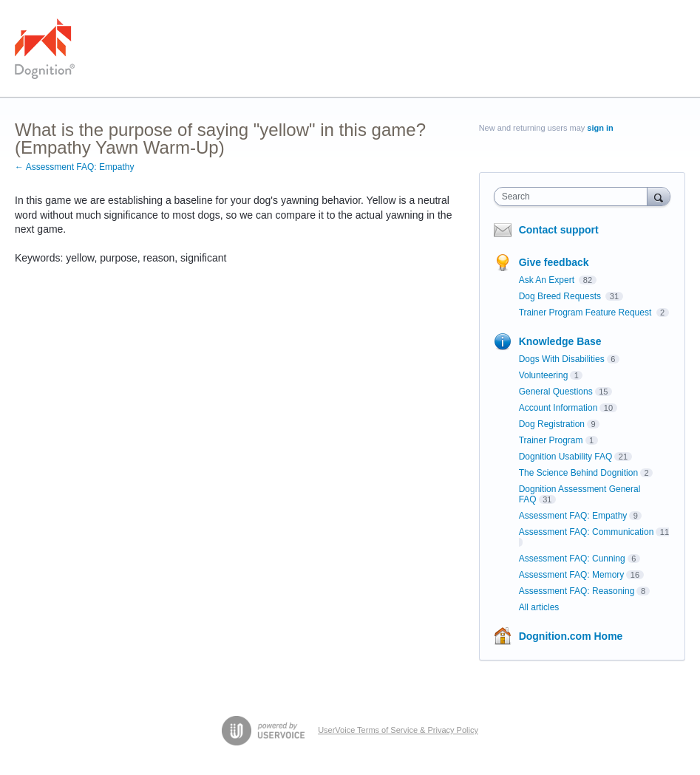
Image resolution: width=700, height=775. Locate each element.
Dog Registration (552, 424)
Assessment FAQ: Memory (572, 575)
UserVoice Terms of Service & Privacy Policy (398, 730)
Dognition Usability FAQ (566, 457)
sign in (600, 128)
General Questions (556, 392)
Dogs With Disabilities (562, 359)
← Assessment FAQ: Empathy (74, 167)
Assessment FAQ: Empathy (573, 516)
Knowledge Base (560, 341)
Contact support (559, 230)
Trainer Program (551, 440)
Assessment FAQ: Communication (587, 532)
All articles (539, 607)
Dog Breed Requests (561, 296)
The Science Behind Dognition (578, 473)
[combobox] (574, 197)
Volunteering (544, 375)
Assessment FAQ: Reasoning (577, 591)
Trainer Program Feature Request (587, 313)
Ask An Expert (548, 280)
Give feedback (554, 262)
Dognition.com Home (571, 636)
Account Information (558, 408)
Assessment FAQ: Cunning (572, 559)
